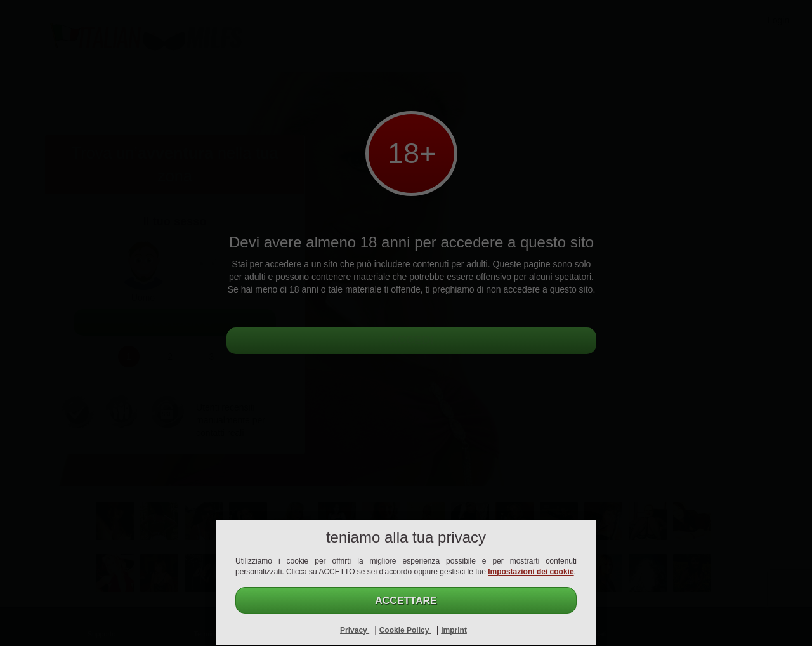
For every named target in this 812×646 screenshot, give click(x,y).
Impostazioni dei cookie (531, 572)
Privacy (355, 630)
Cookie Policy (405, 630)
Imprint (454, 630)
